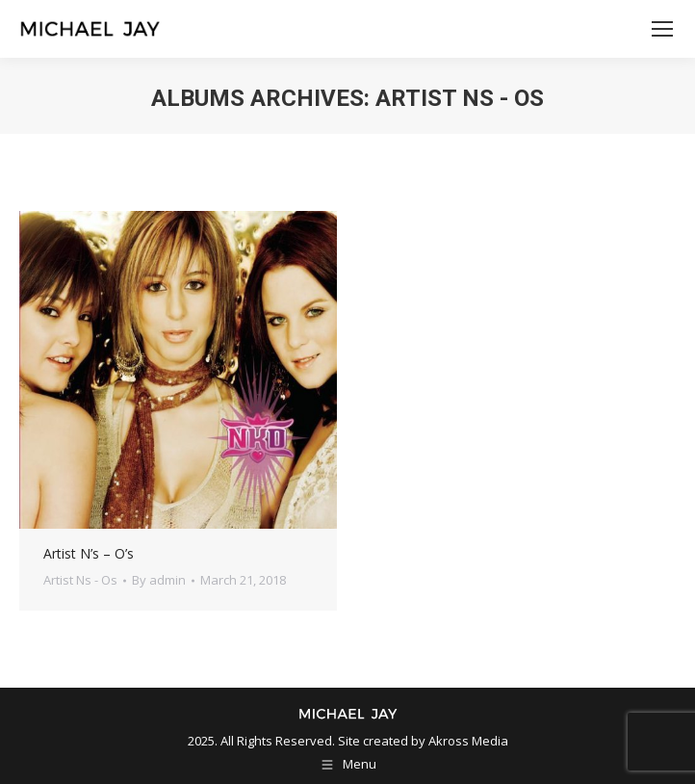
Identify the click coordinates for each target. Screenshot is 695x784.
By (159, 580)
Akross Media (468, 741)
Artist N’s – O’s (89, 553)
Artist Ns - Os (80, 580)
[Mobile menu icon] (662, 29)
